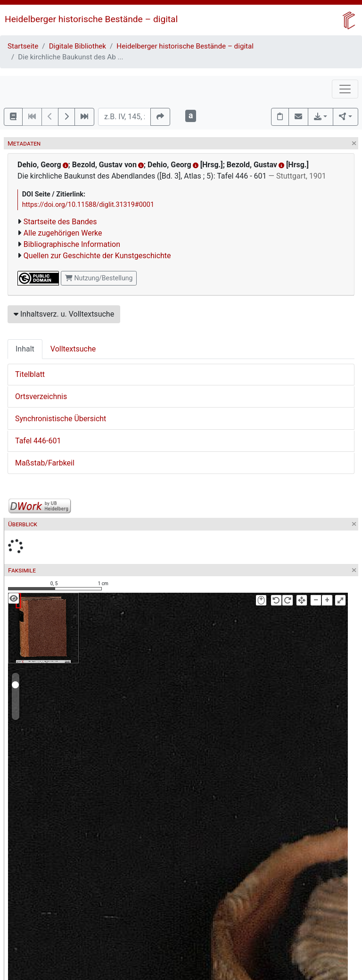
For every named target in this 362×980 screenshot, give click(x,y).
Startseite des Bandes (60, 222)
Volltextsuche (73, 349)
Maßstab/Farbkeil (45, 463)
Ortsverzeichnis (41, 396)
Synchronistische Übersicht (61, 419)
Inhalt (25, 349)
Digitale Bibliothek (78, 46)
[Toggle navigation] (345, 89)
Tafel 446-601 (38, 441)
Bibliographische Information (72, 244)
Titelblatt (30, 374)
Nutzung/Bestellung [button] (99, 278)
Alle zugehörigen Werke (63, 233)
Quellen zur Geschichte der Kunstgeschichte (97, 256)
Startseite (23, 46)
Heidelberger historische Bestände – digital (91, 19)
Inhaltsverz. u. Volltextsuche (64, 314)
